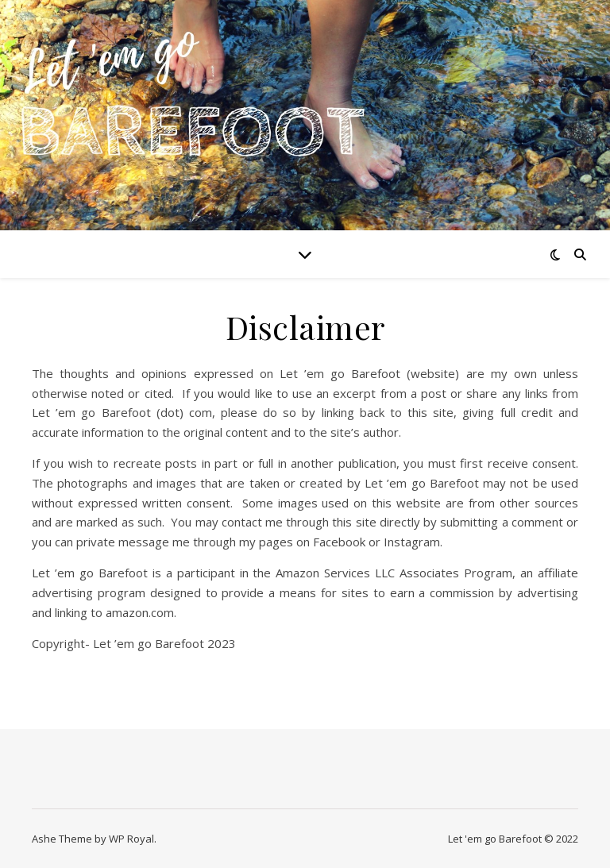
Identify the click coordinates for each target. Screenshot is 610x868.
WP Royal (131, 839)
